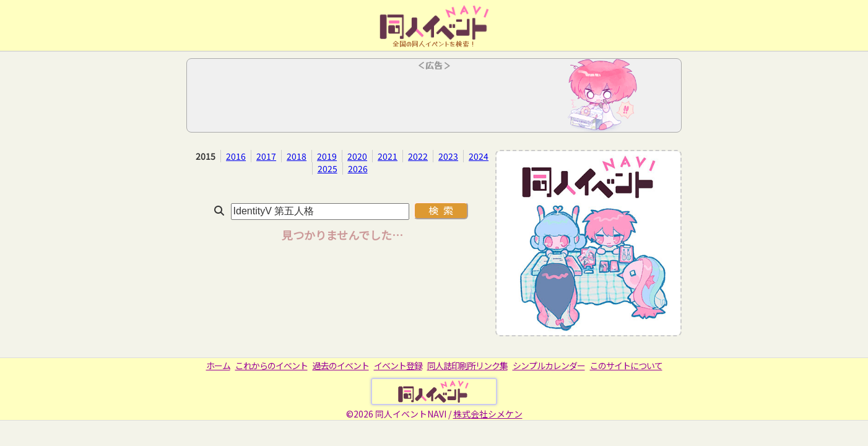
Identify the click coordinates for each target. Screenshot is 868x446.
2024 (479, 156)
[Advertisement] (434, 99)
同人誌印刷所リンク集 (467, 365)
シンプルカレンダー (549, 365)
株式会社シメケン (488, 414)
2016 (236, 156)
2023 (448, 156)
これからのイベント (271, 365)
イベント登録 (398, 365)
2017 (266, 156)
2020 (357, 156)
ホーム (218, 365)
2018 (297, 156)
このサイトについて (626, 365)
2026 (358, 168)
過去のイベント (341, 365)
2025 (328, 168)
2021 (388, 156)
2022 (418, 156)
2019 (327, 156)
